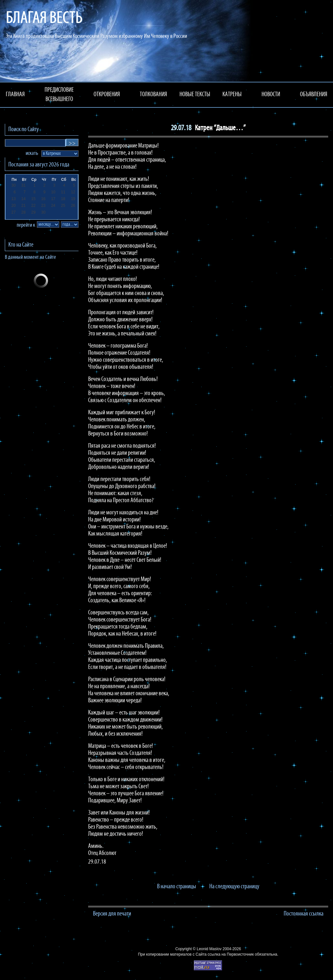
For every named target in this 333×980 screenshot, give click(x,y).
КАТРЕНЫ (232, 95)
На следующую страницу (234, 887)
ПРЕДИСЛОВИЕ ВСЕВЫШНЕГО (59, 95)
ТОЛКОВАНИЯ (153, 95)
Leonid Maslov (209, 949)
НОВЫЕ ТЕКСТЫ (195, 95)
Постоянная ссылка (304, 914)
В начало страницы (177, 887)
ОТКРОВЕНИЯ (107, 95)
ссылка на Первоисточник (231, 954)
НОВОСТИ (271, 95)
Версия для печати (112, 914)
